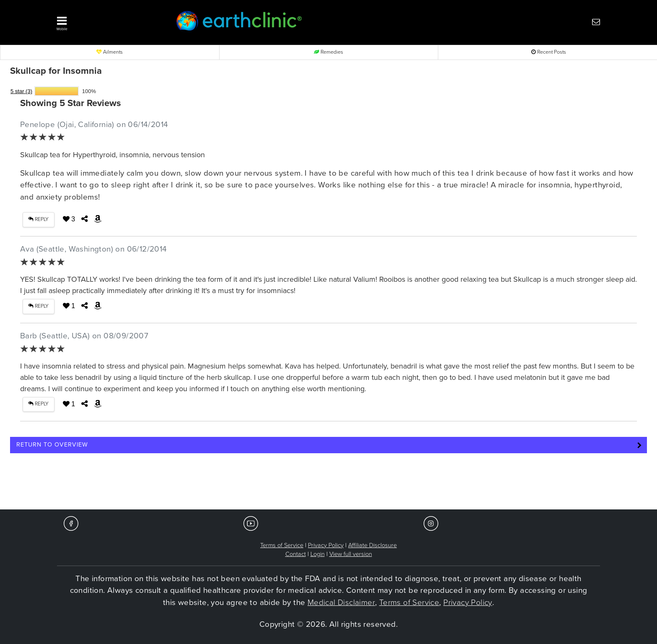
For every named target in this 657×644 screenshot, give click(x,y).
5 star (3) (21, 91)
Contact (296, 554)
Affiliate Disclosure (372, 545)
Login (318, 554)
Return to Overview (52, 445)
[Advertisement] (328, 484)
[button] (102, 21)
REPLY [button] (38, 219)
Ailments (110, 52)
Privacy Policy (326, 545)
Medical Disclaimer (341, 602)
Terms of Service (282, 545)
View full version (351, 554)
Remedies (328, 52)
